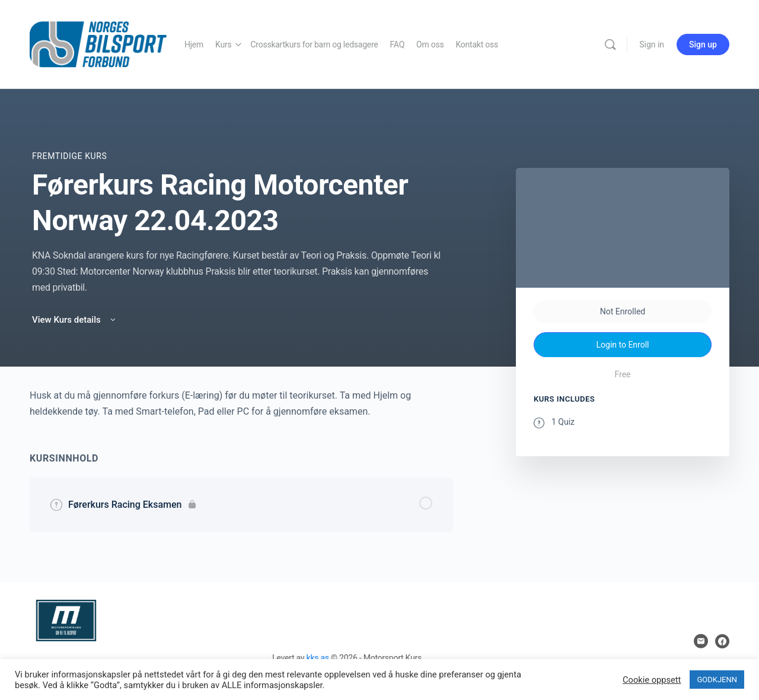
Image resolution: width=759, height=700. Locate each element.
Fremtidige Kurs (69, 156)
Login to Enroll (623, 345)
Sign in (652, 44)
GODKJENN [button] (717, 680)
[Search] (610, 44)
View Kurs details (75, 320)
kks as (318, 658)
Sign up (703, 44)
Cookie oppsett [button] (652, 680)
